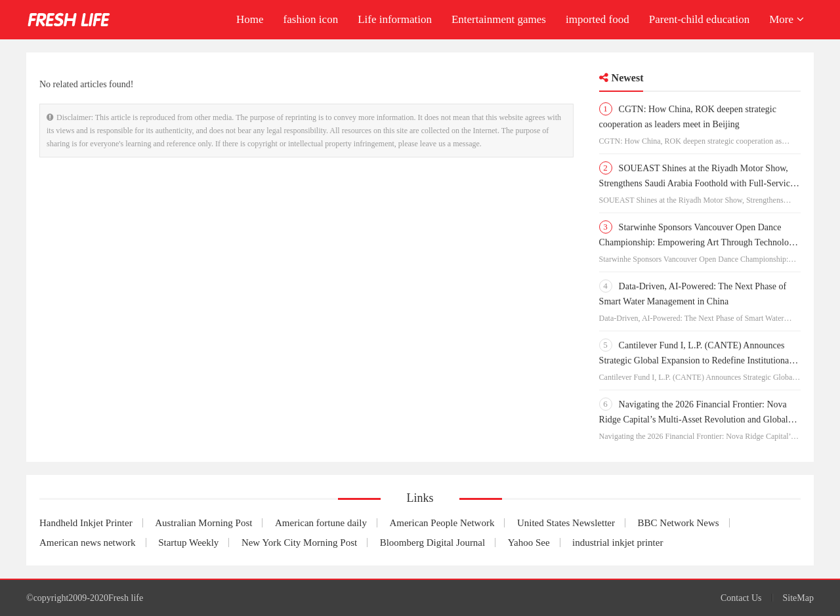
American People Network (442, 523)
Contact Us (741, 598)
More (787, 19)
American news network (88, 543)
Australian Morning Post (203, 523)
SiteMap (798, 598)
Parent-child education (699, 19)
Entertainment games (499, 19)
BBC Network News (679, 523)
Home (250, 19)
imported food (598, 19)
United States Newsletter (566, 523)
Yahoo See (529, 543)
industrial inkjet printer (618, 543)
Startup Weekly (188, 543)
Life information (395, 19)
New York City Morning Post (299, 543)
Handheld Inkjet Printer (86, 523)
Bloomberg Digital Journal (433, 543)
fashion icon (311, 19)
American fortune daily (321, 523)
